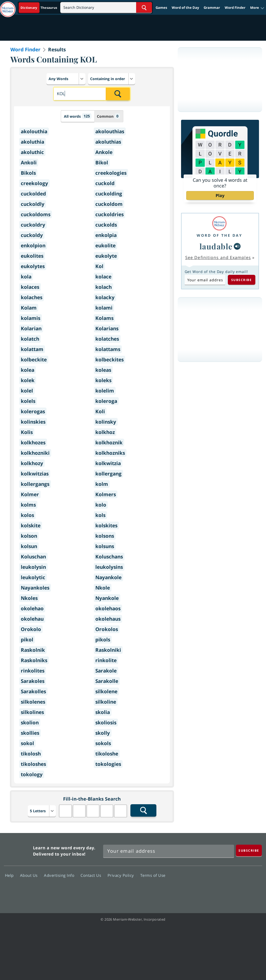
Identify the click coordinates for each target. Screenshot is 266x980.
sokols (103, 743)
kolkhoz (105, 432)
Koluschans (109, 557)
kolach (104, 287)
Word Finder (235, 8)
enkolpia (106, 235)
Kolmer (30, 494)
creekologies (111, 173)
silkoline (106, 702)
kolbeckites (109, 360)
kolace (103, 277)
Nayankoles (35, 588)
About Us (30, 875)
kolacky (105, 297)
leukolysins (109, 567)
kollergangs (35, 484)
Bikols (28, 173)
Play (220, 195)
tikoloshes (33, 764)
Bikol (102, 163)
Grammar (212, 8)
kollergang (108, 474)
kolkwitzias (35, 474)
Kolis (27, 432)
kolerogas (33, 411)
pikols (103, 640)
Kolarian (31, 328)
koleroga (106, 401)
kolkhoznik (109, 443)
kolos (27, 515)
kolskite (31, 526)
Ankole (104, 152)
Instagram (252, 890)
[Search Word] (144, 7)
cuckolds (106, 225)
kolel (27, 391)
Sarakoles (33, 681)
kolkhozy (32, 463)
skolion (30, 723)
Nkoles (29, 598)
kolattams (108, 349)
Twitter (215, 890)
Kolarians (107, 328)
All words (78, 116)
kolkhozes (33, 443)
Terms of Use (153, 875)
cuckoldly (33, 204)
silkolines (32, 712)
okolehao (32, 608)
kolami (104, 308)
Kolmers (106, 494)
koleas (103, 370)
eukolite (105, 246)
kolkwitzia (108, 463)
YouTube (233, 890)
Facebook (196, 890)
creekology (34, 183)
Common (108, 116)
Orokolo (31, 629)
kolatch (30, 339)
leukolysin (33, 567)
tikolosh (31, 754)
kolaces (30, 287)
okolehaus (108, 619)
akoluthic (32, 152)
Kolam (29, 308)
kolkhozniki (35, 453)
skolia (103, 712)
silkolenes (33, 702)
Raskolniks (34, 660)
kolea (28, 370)
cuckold (105, 183)
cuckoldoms (36, 214)
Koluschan (33, 557)
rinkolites (33, 671)
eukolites (32, 256)
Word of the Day (185, 8)
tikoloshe (107, 754)
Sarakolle (107, 681)
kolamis (31, 318)
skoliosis (106, 723)
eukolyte (106, 256)
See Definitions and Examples (218, 257)
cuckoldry (33, 225)
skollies (30, 733)
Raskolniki (108, 650)
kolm (102, 484)
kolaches (32, 297)
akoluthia (32, 142)
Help (11, 875)
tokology (32, 774)
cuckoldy (32, 235)
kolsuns (105, 546)
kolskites (106, 526)
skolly (103, 733)
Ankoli (29, 163)
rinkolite (106, 660)
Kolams (104, 318)
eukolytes (33, 266)
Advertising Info (61, 875)
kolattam (32, 349)
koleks (103, 380)
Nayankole (108, 577)
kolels (28, 401)
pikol (27, 640)
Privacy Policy (122, 875)
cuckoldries (109, 214)
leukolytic (33, 577)
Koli (100, 411)
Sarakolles (33, 691)
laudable (216, 246)
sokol (27, 743)
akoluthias (108, 142)
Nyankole (107, 598)
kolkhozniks (110, 453)
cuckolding (109, 194)
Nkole (103, 588)
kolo (101, 505)
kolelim (105, 391)
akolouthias (110, 131)
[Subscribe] (249, 850)
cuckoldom (109, 204)
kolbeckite (34, 360)
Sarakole (106, 671)
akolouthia (34, 131)
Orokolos (107, 629)
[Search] (106, 7)
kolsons (105, 536)
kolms (28, 505)
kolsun (29, 546)
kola (26, 277)
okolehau (32, 619)
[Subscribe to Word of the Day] (205, 280)
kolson (29, 536)
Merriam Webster (18, 850)
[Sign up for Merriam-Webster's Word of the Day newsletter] (169, 851)
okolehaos (108, 608)
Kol (99, 266)
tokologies (108, 764)
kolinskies (33, 422)
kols (100, 515)
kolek (28, 380)
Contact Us (92, 875)
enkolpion (33, 246)
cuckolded (33, 194)
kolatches (107, 339)
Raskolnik (33, 650)
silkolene (106, 691)
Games (161, 8)
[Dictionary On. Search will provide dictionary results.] (39, 8)
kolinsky (106, 422)
